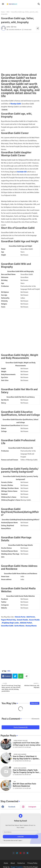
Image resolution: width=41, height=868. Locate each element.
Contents (5, 110)
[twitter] (17, 853)
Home (3, 12)
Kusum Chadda (34, 620)
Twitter (15, 676)
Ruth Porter (31, 617)
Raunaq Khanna (31, 626)
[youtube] (20, 853)
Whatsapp (21, 676)
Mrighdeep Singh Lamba (10, 623)
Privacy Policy (32, 863)
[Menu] (3, 4)
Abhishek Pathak (26, 623)
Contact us (21, 863)
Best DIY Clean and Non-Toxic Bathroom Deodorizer (24, 785)
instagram (32, 807)
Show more (35, 703)
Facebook (8, 676)
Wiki (8, 12)
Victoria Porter (20, 617)
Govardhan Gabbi (7, 626)
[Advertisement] (20, 53)
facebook (12, 807)
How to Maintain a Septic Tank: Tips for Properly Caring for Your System (26, 771)
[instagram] (24, 853)
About (13, 863)
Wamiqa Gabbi (16, 104)
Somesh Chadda (23, 620)
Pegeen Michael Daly (9, 620)
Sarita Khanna (20, 626)
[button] (39, 4)
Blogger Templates (17, 867)
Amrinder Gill (22, 172)
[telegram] (27, 853)
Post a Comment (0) (21, 727)
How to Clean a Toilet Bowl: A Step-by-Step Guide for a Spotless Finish (26, 758)
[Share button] (26, 676)
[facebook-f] (14, 853)
